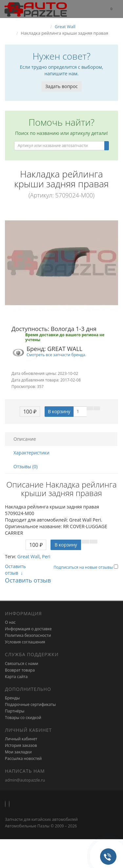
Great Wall (29, 556)
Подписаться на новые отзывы (84, 567)
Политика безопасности (28, 635)
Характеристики (31, 453)
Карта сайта (16, 677)
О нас (10, 622)
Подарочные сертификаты (30, 704)
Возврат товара (20, 670)
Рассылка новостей (23, 758)
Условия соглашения (25, 642)
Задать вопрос (61, 86)
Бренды (12, 698)
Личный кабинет (21, 739)
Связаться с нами (21, 664)
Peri (46, 556)
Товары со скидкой (23, 718)
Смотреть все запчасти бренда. (56, 355)
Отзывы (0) (26, 466)
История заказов (21, 745)
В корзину (59, 411)
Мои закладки (18, 752)
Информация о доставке (28, 629)
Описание (25, 439)
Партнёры (15, 711)
